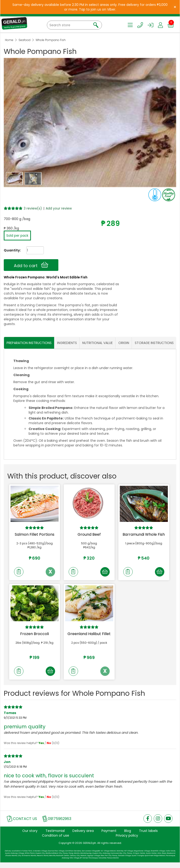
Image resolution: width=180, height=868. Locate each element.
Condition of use (56, 841)
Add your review (59, 208)
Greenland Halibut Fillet (89, 637)
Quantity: (11, 250)
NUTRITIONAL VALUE (97, 343)
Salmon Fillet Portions (35, 534)
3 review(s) (33, 208)
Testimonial (55, 836)
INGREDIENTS (67, 343)
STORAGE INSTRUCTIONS (154, 343)
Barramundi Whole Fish (144, 534)
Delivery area (83, 836)
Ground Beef (89, 534)
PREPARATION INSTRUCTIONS (29, 343)
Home (9, 40)
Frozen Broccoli (34, 637)
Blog (128, 836)
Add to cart (31, 265)
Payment (109, 836)
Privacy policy (127, 841)
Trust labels (148, 836)
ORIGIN (124, 343)
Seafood (24, 40)
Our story (30, 836)
